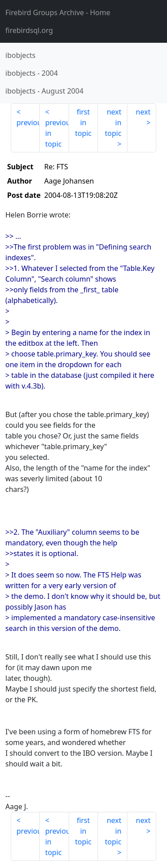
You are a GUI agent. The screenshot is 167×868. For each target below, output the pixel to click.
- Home (58, 12)
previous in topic (57, 133)
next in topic (113, 123)
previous (28, 123)
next (143, 112)
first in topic (83, 123)
